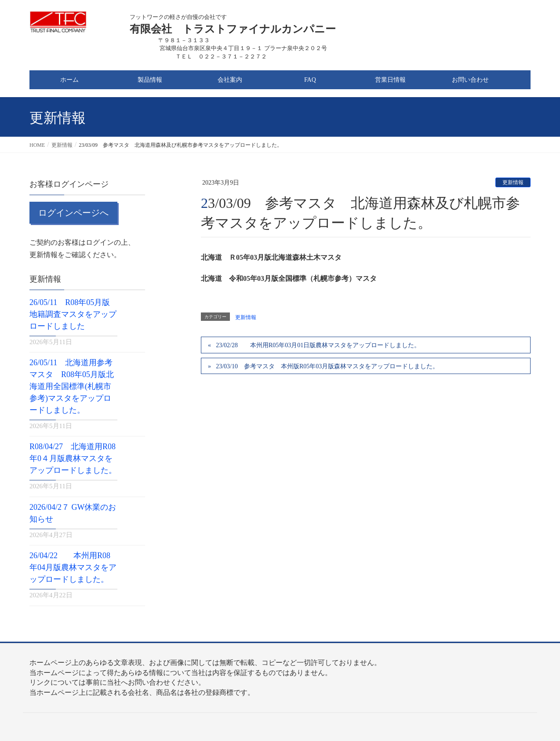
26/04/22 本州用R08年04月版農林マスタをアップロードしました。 (73, 567)
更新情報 (513, 182)
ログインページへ (73, 213)
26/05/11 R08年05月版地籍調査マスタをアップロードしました (73, 314)
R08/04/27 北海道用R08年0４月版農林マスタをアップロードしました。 (73, 458)
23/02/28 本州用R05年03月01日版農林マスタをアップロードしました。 (318, 345)
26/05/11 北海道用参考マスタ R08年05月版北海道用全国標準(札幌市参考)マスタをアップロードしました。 (72, 386)
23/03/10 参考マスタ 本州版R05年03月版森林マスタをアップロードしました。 (327, 366)
